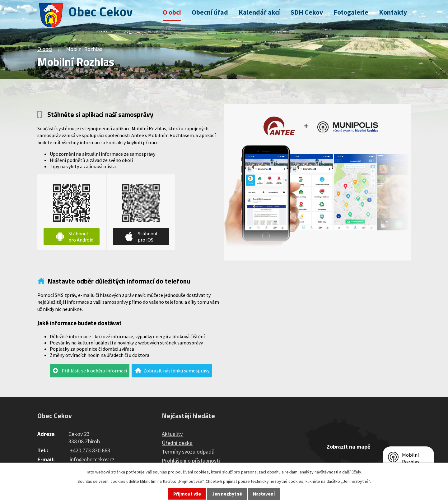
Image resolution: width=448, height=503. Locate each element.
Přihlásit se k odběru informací (94, 371)
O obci (172, 12)
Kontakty (393, 12)
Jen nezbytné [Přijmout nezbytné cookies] (227, 494)
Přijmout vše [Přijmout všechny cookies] (187, 494)
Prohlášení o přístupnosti (191, 461)
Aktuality (172, 434)
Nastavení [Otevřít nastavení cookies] (264, 494)
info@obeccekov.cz (92, 459)
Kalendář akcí (259, 12)
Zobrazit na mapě (348, 447)
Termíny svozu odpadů (188, 452)
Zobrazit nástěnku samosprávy (176, 371)
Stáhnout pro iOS (148, 237)
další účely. (352, 472)
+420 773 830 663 (90, 450)
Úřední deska (177, 443)
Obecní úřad (210, 12)
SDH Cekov (307, 12)
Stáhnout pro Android (81, 237)
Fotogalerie (351, 12)
